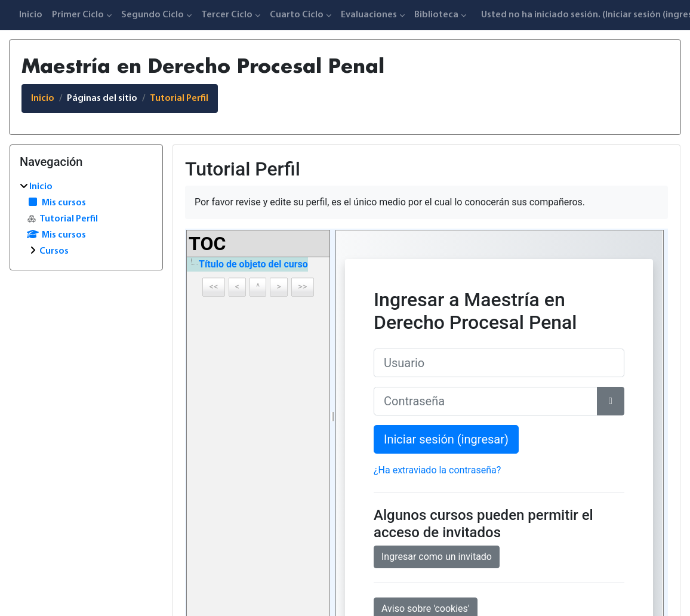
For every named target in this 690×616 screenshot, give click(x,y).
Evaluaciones (369, 15)
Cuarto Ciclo (297, 15)
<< (213, 287)
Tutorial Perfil (179, 98)
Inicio (31, 15)
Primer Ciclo (78, 15)
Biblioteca (436, 15)
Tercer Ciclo (227, 15)
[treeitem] (86, 219)
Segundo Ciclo (153, 15)
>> (303, 287)
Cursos (54, 251)
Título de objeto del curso (253, 264)
